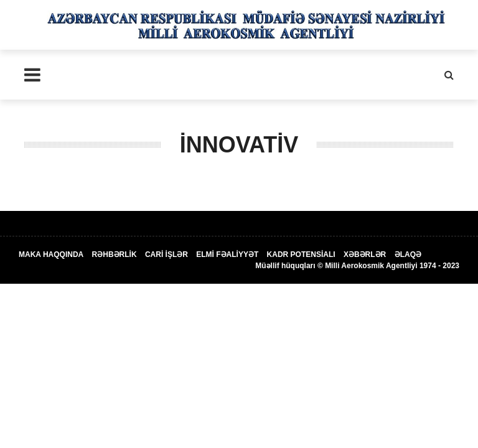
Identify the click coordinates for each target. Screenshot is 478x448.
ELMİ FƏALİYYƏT (227, 254)
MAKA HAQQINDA (51, 254)
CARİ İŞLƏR (166, 254)
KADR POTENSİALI (301, 254)
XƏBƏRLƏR (365, 254)
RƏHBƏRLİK (115, 254)
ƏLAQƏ (408, 254)
